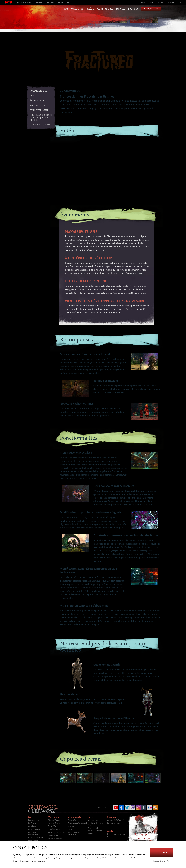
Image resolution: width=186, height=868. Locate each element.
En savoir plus (139, 293)
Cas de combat (34, 829)
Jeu (66, 9)
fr (179, 2)
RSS (155, 807)
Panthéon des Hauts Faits (96, 824)
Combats (32, 826)
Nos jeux (39, 2)
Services (120, 9)
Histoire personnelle (36, 838)
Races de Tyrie (34, 820)
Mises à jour (77, 9)
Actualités (72, 820)
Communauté (105, 9)
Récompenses (37, 105)
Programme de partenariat (74, 833)
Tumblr (144, 807)
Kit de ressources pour (116, 835)
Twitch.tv (133, 807)
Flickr (150, 807)
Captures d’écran (40, 125)
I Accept (161, 853)
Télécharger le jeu (151, 9)
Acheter (116, 820)
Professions (33, 823)
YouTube (116, 807)
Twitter (127, 807)
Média (91, 9)
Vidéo (33, 96)
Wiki (151, 2)
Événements (37, 101)
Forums (143, 2)
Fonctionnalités (40, 110)
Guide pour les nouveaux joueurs (95, 829)
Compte (171, 2)
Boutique (133, 9)
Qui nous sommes (24, 2)
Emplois (50, 2)
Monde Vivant (54, 820)
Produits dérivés (65, 2)
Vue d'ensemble (38, 91)
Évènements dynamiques (33, 833)
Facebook (121, 807)
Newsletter (72, 826)
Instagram (138, 807)
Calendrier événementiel (77, 823)
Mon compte (93, 820)
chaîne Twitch (129, 309)
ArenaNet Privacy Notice (124, 858)
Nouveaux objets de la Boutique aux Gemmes (41, 118)
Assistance (161, 2)
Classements (73, 829)
